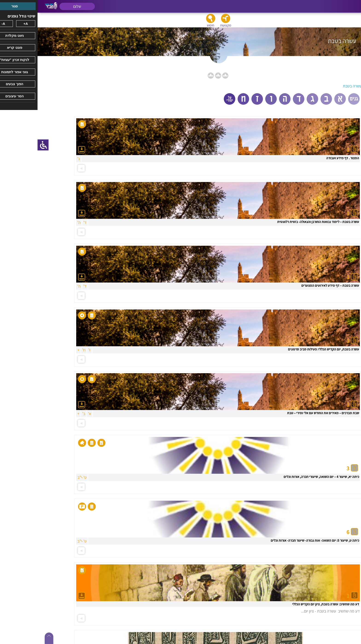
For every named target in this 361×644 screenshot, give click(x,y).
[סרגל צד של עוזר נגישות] (6, 145)
